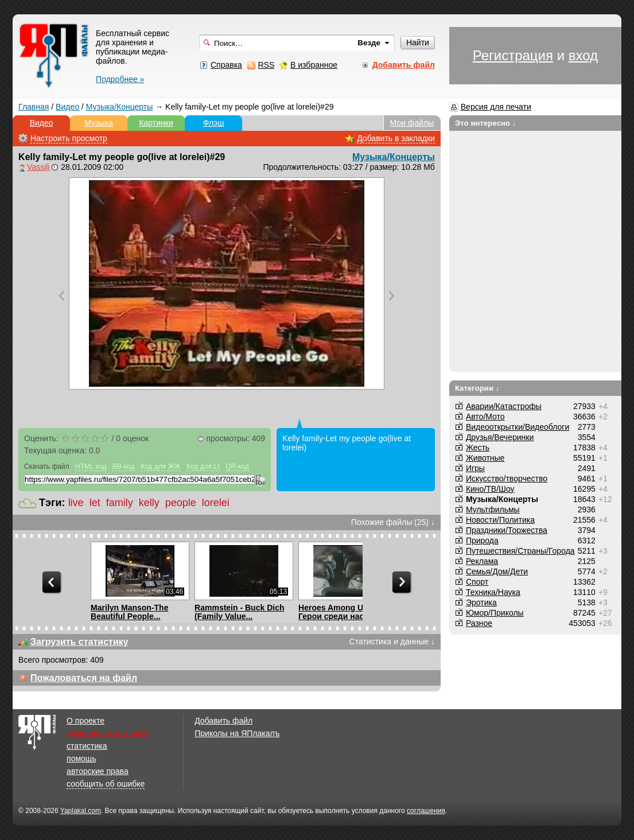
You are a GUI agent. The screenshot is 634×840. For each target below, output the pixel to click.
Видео (67, 107)
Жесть (478, 448)
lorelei (216, 503)
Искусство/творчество (507, 479)
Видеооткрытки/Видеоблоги (518, 427)
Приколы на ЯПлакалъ (237, 733)
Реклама (482, 561)
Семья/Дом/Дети (497, 571)
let (95, 503)
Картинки (156, 123)
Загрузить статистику (79, 642)
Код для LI (203, 466)
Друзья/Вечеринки (500, 437)
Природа (482, 540)
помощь (81, 759)
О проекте (85, 721)
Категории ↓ (477, 388)
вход (583, 55)
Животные (485, 458)
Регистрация (513, 55)
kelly (149, 503)
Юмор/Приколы (495, 613)
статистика (87, 746)
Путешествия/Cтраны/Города (520, 551)
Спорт (477, 582)
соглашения (426, 811)
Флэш (214, 123)
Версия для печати (496, 107)
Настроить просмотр (69, 138)
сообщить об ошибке (106, 784)
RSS (267, 65)
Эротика (481, 602)
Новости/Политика (500, 520)
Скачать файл (47, 466)
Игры (475, 468)
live (76, 503)
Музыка (99, 123)
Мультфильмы (493, 510)
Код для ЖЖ (161, 466)
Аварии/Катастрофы (504, 406)
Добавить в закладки (396, 138)
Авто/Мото (485, 417)
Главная (34, 107)
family (120, 503)
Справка (226, 65)
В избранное (314, 65)
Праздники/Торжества (507, 530)
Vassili (38, 167)
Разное (479, 623)
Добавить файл (223, 721)
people (181, 503)
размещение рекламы (108, 733)
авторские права (98, 771)
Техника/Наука (493, 592)
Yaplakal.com (81, 811)
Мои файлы (412, 123)
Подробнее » (120, 79)
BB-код (124, 466)
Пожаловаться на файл (84, 678)
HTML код (91, 466)
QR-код (237, 466)
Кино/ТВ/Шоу (490, 489)
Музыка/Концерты (120, 107)
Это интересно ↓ (486, 123)
